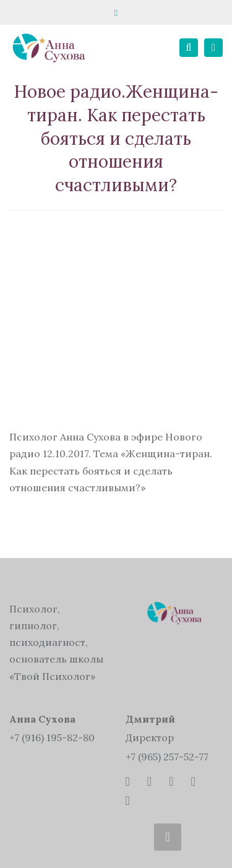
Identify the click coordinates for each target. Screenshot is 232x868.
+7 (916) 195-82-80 (52, 737)
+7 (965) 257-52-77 (167, 757)
